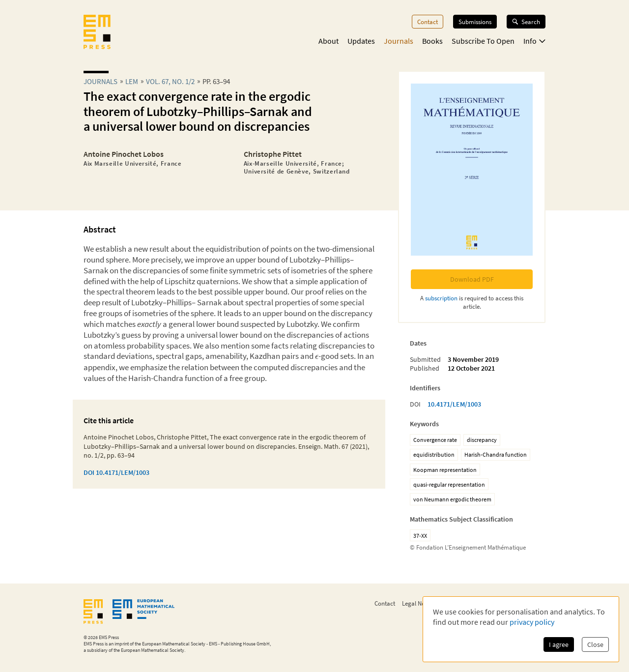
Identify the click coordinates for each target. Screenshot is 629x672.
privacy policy (532, 622)
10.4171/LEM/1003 (454, 404)
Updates (361, 41)
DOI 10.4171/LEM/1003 (116, 472)
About (329, 41)
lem (132, 81)
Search (526, 22)
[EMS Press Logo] (97, 33)
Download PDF (472, 279)
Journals (399, 41)
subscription (441, 298)
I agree (559, 644)
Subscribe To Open (483, 41)
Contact (428, 22)
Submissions (475, 22)
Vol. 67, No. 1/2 (170, 81)
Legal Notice (418, 603)
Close (595, 644)
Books (432, 41)
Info (534, 41)
